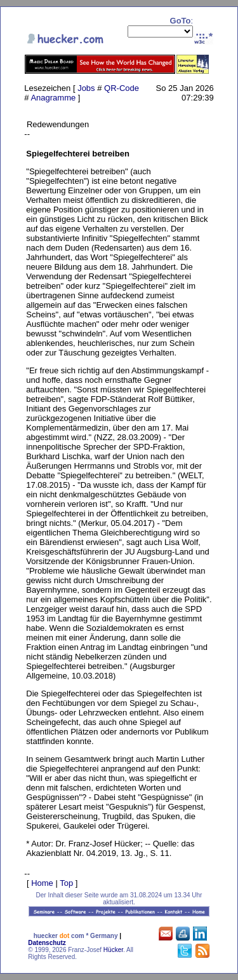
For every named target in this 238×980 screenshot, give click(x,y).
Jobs (86, 88)
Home (42, 883)
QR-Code (122, 88)
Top (66, 883)
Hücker (113, 950)
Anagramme (53, 98)
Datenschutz (47, 943)
